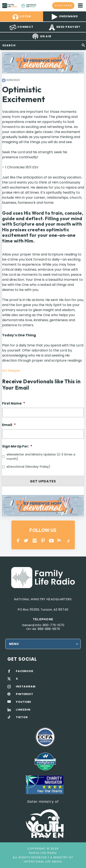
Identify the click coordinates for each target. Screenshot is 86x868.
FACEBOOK (25, 671)
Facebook (18, 541)
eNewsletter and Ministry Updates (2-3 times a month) (41, 457)
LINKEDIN (60, 541)
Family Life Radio (40, 5)
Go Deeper (11, 371)
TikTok (68, 541)
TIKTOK (22, 717)
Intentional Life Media (43, 862)
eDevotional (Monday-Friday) (28, 467)
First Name (14, 404)
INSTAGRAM (35, 541)
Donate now (63, 5)
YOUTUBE (51, 541)
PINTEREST (43, 541)
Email (9, 425)
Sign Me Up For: (17, 447)
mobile (80, 5)
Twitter (26, 541)
